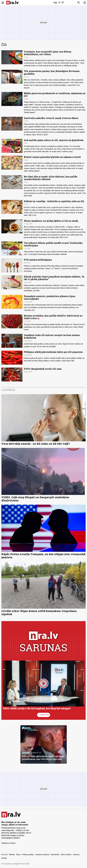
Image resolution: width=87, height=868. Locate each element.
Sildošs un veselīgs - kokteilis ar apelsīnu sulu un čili (54, 201)
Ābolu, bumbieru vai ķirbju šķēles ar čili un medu (51, 221)
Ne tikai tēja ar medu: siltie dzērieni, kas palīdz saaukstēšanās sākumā (51, 178)
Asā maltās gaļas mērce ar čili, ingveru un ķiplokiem (54, 140)
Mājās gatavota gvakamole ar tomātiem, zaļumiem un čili (55, 95)
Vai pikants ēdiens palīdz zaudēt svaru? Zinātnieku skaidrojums (53, 244)
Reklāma (12, 855)
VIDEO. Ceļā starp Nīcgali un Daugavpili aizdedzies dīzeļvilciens (35, 499)
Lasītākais (8, 390)
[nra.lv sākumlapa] (12, 3)
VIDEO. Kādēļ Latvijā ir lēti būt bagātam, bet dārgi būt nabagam (37, 708)
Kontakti (4, 858)
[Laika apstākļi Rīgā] (59, 3)
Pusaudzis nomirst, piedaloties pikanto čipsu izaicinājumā (50, 297)
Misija (18, 855)
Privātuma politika (28, 855)
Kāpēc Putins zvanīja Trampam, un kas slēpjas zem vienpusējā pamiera (43, 556)
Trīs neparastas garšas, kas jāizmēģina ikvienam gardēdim (52, 72)
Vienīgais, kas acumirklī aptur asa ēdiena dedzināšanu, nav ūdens (48, 53)
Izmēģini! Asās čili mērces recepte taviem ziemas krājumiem (52, 336)
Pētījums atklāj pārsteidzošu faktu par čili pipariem (53, 352)
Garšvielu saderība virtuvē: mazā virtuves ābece (51, 118)
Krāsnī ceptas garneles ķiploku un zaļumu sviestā (52, 157)
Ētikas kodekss (66, 855)
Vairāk (44, 715)
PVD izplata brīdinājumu (38, 260)
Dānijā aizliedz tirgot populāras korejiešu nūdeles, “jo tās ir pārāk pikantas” (54, 278)
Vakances (76, 855)
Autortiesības (55, 855)
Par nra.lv (5, 855)
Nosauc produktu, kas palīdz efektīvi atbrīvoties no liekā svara (53, 317)
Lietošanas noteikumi (42, 855)
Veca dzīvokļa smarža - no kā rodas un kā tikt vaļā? (36, 444)
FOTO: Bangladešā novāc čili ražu (43, 369)
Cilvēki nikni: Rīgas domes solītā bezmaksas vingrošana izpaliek (39, 612)
